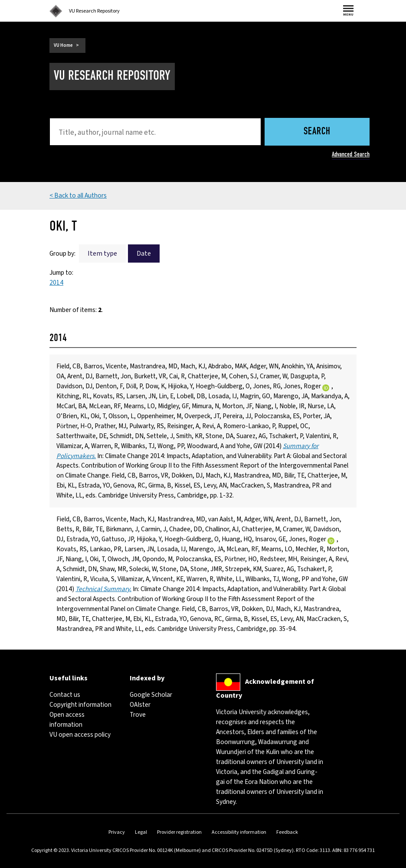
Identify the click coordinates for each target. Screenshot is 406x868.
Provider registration (179, 832)
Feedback (287, 832)
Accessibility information (239, 832)
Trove (138, 715)
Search (317, 132)
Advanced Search (351, 154)
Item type (102, 254)
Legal (141, 832)
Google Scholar (151, 695)
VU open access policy (80, 735)
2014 (56, 283)
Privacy (117, 832)
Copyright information (80, 705)
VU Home (63, 45)
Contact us (65, 695)
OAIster (140, 705)
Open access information (67, 720)
